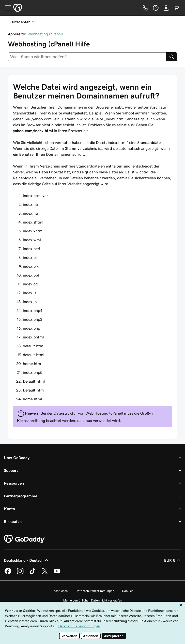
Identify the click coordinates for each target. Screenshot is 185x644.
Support (11, 470)
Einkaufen (13, 521)
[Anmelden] (166, 8)
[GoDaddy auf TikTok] (32, 574)
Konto (9, 509)
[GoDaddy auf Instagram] (20, 574)
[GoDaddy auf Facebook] (8, 574)
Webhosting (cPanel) (45, 34)
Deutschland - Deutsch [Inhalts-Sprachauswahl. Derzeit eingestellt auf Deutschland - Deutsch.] (27, 560)
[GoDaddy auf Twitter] (45, 574)
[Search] (172, 57)
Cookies (128, 591)
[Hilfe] (156, 8)
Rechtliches (60, 591)
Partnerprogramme (21, 496)
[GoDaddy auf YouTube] (57, 574)
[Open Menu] (6, 8)
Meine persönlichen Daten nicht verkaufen (93, 600)
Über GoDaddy (17, 458)
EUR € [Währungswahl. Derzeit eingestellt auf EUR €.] (173, 560)
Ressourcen (14, 483)
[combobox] (87, 57)
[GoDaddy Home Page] (24, 539)
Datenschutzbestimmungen (95, 591)
